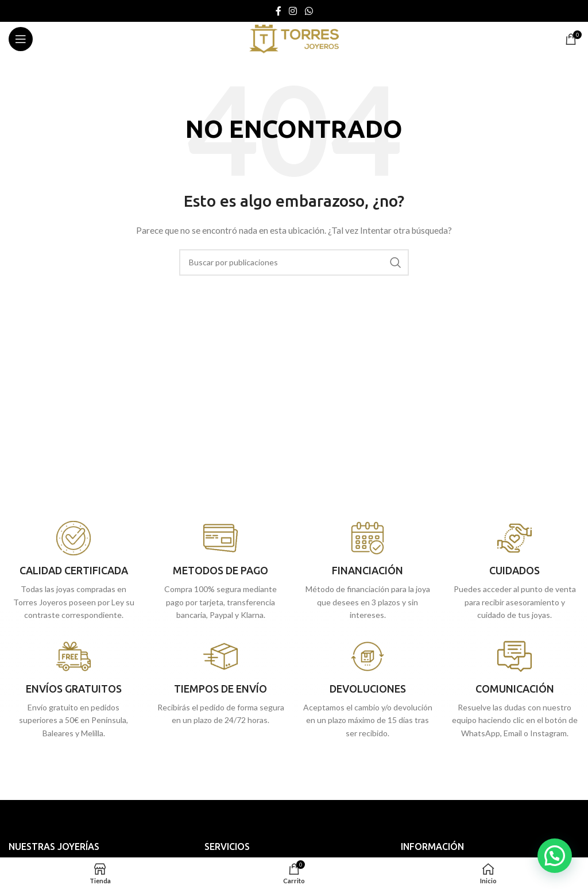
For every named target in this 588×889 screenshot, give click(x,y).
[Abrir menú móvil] (21, 39)
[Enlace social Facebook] (278, 11)
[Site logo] (294, 38)
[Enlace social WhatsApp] (309, 11)
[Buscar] (294, 262)
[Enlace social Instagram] (293, 11)
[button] (555, 856)
